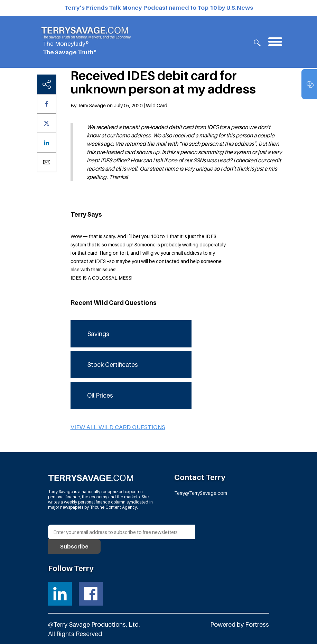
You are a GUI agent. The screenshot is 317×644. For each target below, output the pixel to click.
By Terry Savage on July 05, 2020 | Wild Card (119, 105)
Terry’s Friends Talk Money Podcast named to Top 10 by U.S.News (159, 8)
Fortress (257, 624)
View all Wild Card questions (118, 427)
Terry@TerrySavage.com (201, 493)
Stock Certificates (113, 365)
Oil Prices (100, 395)
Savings (98, 334)
